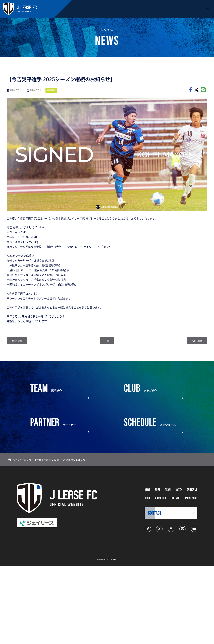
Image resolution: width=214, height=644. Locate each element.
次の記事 (197, 341)
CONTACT (155, 513)
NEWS (147, 490)
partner (175, 498)
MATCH (179, 490)
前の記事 (17, 341)
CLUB (158, 490)
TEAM (168, 490)
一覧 (107, 341)
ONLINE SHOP (191, 498)
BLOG (147, 498)
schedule (192, 490)
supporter (160, 498)
